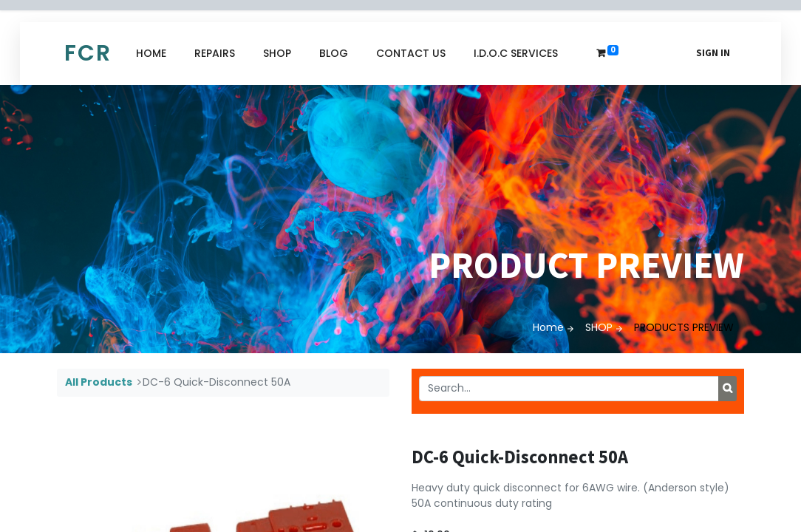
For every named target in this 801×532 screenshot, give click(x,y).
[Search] (727, 389)
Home (548, 327)
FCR (88, 53)
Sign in (713, 53)
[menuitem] (151, 54)
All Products (99, 382)
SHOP (599, 327)
